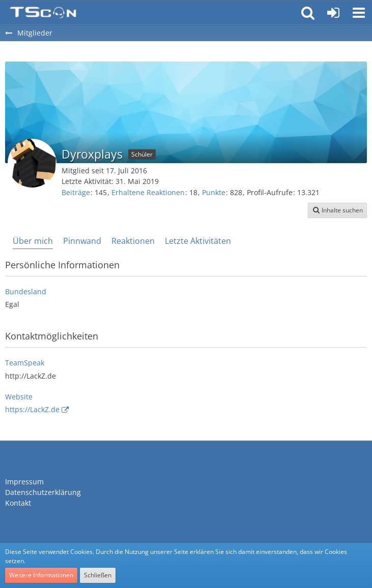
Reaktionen (133, 241)
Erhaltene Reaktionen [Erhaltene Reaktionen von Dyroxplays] (148, 192)
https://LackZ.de (32, 409)
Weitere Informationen (41, 575)
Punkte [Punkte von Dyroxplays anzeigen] (214, 192)
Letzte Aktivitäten (198, 241)
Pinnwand (82, 241)
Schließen (98, 575)
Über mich (33, 241)
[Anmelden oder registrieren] (333, 13)
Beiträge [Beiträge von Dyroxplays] (76, 192)
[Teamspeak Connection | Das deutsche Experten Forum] (43, 13)
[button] (359, 13)
